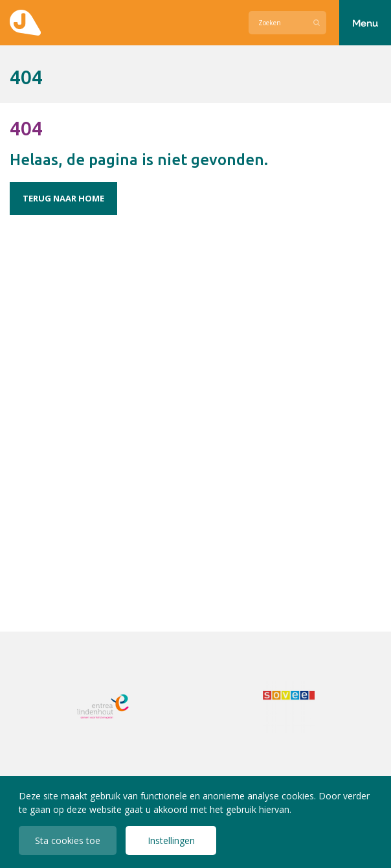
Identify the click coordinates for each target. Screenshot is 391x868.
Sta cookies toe (68, 840)
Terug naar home (63, 198)
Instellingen (171, 840)
